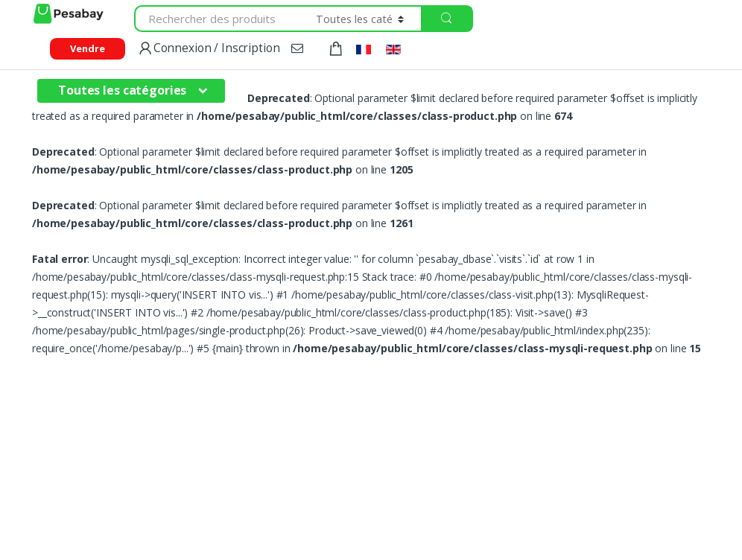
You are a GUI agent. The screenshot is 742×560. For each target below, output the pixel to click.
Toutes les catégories (122, 90)
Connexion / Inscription (209, 49)
